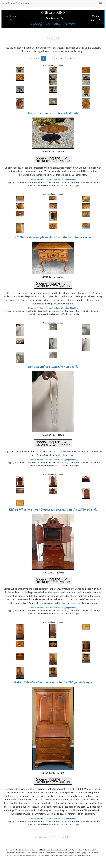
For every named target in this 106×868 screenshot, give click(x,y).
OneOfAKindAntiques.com (16, 3)
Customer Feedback (36, 179)
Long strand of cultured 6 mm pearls (53, 367)
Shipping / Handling (70, 179)
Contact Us (53, 38)
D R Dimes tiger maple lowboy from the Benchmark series (53, 237)
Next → (73, 58)
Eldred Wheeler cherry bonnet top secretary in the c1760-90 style (53, 509)
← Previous (35, 58)
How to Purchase (53, 179)
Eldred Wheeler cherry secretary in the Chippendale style (53, 682)
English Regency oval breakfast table (53, 113)
